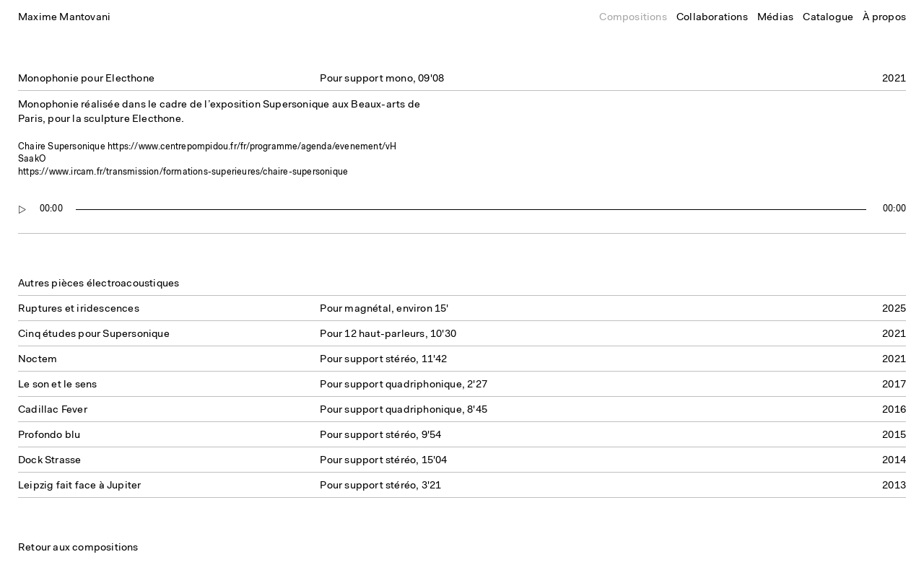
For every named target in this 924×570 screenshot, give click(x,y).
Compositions (633, 18)
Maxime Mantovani (64, 18)
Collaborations (712, 18)
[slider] (471, 209)
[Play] (22, 209)
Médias (775, 18)
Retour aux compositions (78, 548)
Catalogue (828, 18)
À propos (884, 18)
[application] (462, 210)
